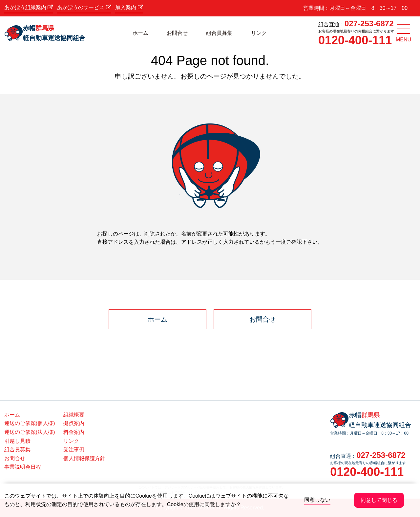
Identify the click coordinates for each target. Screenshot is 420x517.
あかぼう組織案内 (29, 7)
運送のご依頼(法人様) (30, 432)
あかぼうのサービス (84, 7)
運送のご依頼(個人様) (30, 423)
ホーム (140, 33)
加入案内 (129, 7)
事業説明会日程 (23, 467)
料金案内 (74, 432)
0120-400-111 (355, 40)
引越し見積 (17, 441)
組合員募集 (219, 33)
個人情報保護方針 (84, 458)
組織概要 (74, 415)
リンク (259, 33)
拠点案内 (74, 423)
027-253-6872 (369, 23)
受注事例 (74, 450)
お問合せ (177, 33)
